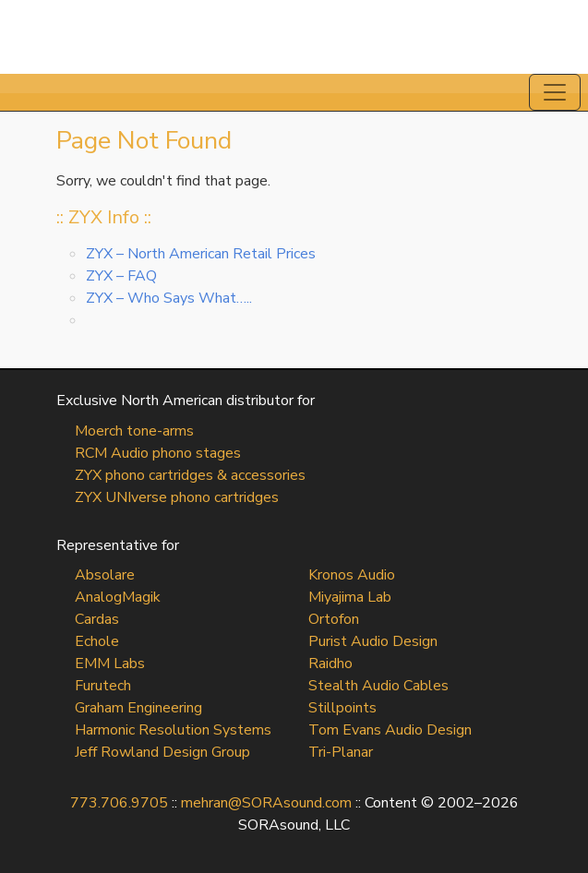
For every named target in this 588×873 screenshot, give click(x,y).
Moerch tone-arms (134, 431)
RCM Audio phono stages (158, 453)
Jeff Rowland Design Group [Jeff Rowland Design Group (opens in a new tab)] (162, 752)
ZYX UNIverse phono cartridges (177, 497)
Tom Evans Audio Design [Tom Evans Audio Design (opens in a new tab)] (390, 730)
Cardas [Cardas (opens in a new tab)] (97, 619)
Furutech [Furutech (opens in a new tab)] (103, 686)
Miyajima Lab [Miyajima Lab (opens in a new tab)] (350, 597)
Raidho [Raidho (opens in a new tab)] (330, 664)
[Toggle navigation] (555, 92)
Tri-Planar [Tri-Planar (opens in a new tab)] (341, 752)
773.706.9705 (119, 803)
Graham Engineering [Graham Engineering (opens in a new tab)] (138, 708)
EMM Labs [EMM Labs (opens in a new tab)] (110, 664)
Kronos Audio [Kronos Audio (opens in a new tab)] (352, 575)
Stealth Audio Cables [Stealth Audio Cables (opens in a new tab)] (378, 686)
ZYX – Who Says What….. (169, 298)
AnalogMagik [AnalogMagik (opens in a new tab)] (118, 597)
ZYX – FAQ (121, 276)
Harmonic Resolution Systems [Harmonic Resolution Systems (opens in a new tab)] (173, 730)
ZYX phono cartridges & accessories (190, 475)
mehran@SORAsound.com (266, 803)
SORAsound (294, 37)
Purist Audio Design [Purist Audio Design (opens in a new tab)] (373, 641)
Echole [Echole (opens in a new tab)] (97, 641)
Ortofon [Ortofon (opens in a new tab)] (334, 619)
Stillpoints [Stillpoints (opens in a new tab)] (342, 708)
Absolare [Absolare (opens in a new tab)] (105, 575)
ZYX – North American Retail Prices (201, 254)
